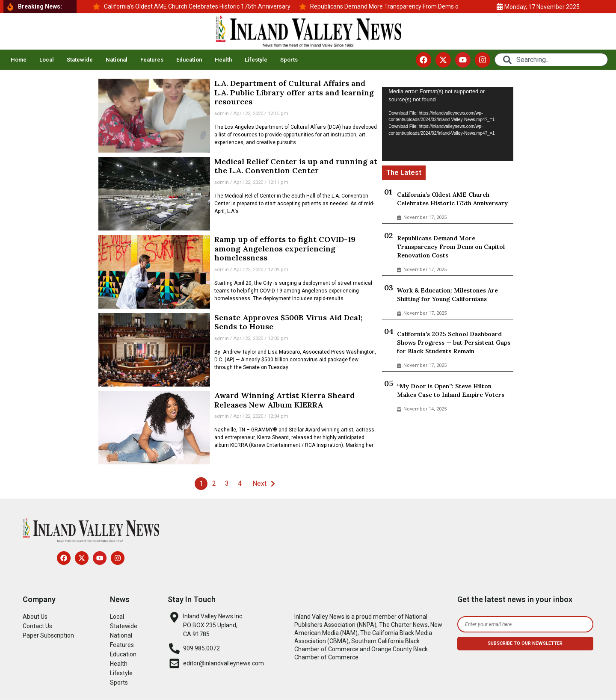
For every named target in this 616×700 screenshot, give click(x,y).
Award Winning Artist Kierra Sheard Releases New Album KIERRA (284, 400)
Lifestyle (256, 60)
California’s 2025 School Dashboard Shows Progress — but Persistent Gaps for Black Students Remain (454, 343)
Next (259, 483)
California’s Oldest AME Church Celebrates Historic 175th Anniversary (452, 199)
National (117, 60)
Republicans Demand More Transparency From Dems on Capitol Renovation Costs (451, 247)
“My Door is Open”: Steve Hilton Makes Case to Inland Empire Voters (451, 390)
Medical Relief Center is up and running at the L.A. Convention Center (296, 166)
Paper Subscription (48, 635)
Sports (289, 60)
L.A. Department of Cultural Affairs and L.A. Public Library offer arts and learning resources (294, 92)
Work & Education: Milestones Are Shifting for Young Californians (447, 295)
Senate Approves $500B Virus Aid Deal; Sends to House (288, 322)
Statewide (80, 60)
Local (47, 60)
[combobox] (551, 60)
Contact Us (37, 626)
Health (223, 60)
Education (189, 60)
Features (152, 60)
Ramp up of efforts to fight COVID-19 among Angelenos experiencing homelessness (285, 248)
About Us (35, 617)
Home (19, 60)
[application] (448, 124)
